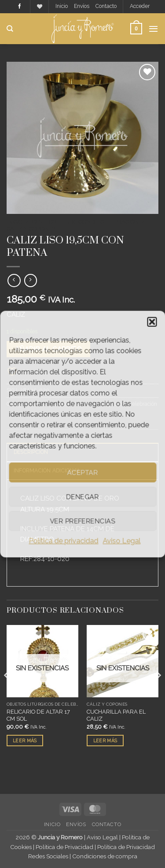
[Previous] (7, 693)
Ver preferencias (82, 521)
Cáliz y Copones (31, 229)
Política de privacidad (64, 541)
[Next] (158, 693)
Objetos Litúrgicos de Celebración (85, 222)
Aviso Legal (122, 541)
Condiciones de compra (105, 856)
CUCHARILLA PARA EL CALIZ (116, 715)
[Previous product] (31, 281)
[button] (152, 322)
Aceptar (82, 472)
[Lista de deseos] (40, 7)
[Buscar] (10, 29)
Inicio (62, 6)
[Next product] (14, 281)
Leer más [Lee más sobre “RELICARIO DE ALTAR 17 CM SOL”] (25, 741)
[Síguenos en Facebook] (20, 7)
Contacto (106, 6)
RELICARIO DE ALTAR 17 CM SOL (38, 715)
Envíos (82, 6)
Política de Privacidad (64, 847)
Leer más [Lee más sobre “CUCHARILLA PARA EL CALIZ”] (105, 741)
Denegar (82, 497)
